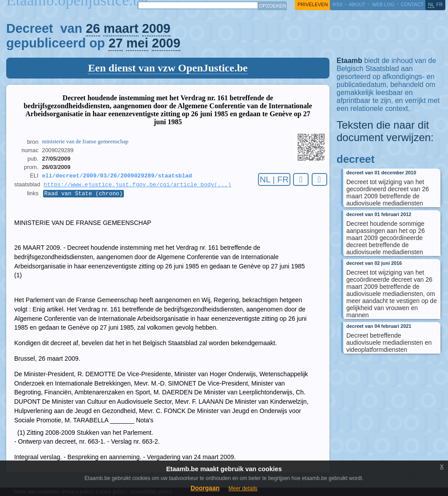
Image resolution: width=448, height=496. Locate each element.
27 (115, 43)
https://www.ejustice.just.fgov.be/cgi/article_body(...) (137, 186)
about (357, 4)
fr (440, 4)
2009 (156, 28)
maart (121, 28)
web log (383, 4)
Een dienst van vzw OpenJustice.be (168, 68)
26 (93, 28)
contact (412, 4)
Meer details (243, 488)
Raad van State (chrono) (84, 196)
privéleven (313, 4)
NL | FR (274, 179)
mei (137, 43)
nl (431, 4)
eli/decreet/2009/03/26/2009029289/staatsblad (117, 176)
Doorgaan (205, 488)
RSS (337, 4)
